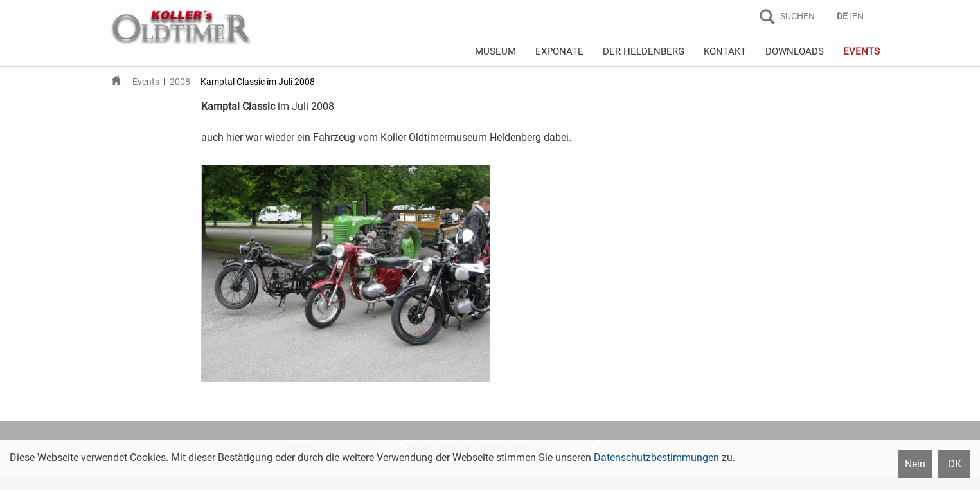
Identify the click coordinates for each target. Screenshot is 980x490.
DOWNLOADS (795, 51)
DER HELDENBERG (644, 51)
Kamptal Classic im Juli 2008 (258, 82)
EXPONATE (559, 51)
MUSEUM (495, 51)
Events (146, 82)
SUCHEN (797, 16)
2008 (180, 82)
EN (858, 16)
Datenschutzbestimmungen (656, 458)
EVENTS (861, 51)
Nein (915, 464)
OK (955, 464)
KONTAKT (725, 51)
